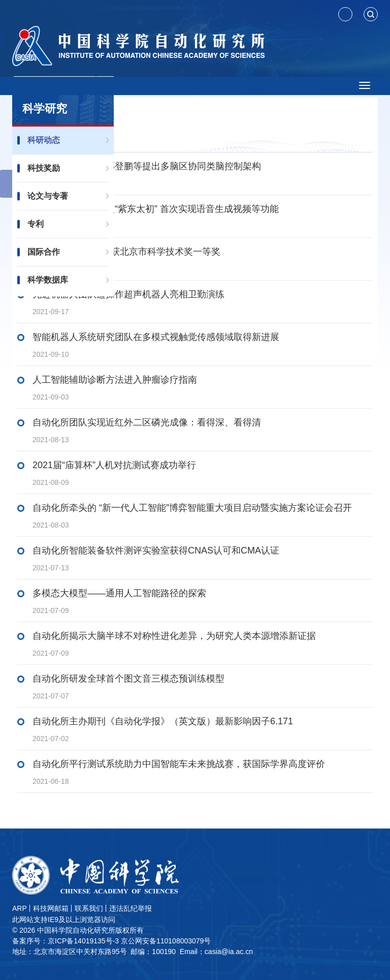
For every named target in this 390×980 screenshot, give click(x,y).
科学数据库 (48, 280)
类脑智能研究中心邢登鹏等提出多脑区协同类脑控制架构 (147, 166)
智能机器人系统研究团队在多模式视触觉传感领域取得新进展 (156, 337)
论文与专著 (48, 196)
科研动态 (44, 140)
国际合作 (44, 252)
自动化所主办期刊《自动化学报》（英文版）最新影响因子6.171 (163, 721)
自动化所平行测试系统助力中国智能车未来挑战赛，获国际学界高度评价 (179, 764)
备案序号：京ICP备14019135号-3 (66, 941)
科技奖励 (44, 168)
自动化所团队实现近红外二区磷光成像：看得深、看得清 (147, 422)
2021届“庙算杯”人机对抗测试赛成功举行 (114, 465)
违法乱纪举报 (131, 908)
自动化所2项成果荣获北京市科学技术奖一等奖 (126, 252)
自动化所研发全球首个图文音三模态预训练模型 (128, 679)
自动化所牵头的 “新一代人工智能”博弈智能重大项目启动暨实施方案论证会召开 (192, 508)
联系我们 (89, 908)
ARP (20, 908)
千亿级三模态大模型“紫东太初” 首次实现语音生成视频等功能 (156, 209)
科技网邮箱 (51, 908)
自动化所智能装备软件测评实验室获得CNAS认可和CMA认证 (156, 550)
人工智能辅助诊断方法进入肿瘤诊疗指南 (115, 380)
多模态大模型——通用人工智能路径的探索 (119, 593)
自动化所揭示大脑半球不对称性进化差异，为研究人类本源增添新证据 (174, 636)
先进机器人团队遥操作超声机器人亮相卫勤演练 (128, 294)
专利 (36, 224)
